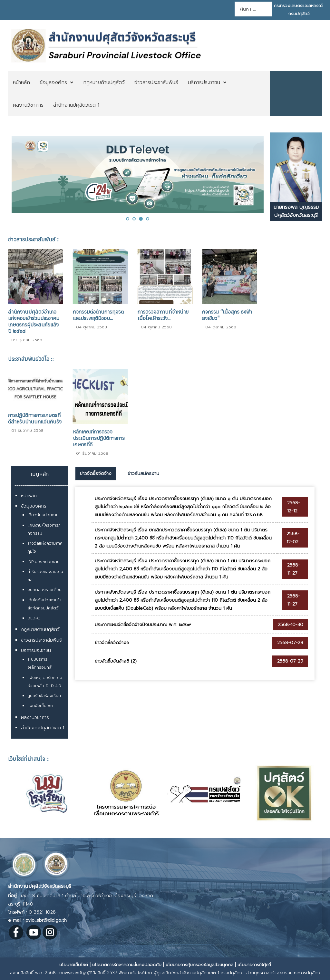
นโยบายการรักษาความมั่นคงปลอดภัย (127, 965)
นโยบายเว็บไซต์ (74, 965)
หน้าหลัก (29, 496)
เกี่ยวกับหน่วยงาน (43, 515)
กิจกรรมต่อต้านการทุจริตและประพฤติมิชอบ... (98, 315)
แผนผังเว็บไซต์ (40, 706)
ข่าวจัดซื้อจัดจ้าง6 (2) (116, 661)
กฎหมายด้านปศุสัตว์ (40, 630)
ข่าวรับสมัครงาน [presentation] (143, 474)
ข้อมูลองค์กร (34, 506)
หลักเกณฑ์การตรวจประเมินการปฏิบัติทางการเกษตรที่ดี (99, 438)
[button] (128, 219)
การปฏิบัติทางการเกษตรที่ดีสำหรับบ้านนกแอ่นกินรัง (35, 418)
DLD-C (34, 618)
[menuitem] (21, 82)
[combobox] (253, 9)
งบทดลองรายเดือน (44, 590)
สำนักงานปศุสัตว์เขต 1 (43, 728)
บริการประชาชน (36, 650)
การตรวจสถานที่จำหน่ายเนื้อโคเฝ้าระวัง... (163, 315)
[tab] (96, 474)
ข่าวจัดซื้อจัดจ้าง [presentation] (96, 474)
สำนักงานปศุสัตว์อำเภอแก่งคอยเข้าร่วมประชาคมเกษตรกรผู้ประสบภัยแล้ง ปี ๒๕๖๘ (34, 321)
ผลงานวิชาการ (35, 718)
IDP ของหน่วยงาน (44, 562)
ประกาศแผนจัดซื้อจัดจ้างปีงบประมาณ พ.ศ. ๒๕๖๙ (143, 625)
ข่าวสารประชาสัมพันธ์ (41, 640)
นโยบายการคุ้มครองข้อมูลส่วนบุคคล (199, 965)
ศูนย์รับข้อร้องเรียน (44, 696)
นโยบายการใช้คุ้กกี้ (254, 965)
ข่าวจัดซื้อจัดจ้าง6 (112, 643)
